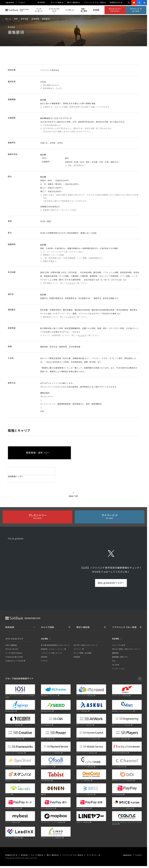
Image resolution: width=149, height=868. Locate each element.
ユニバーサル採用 (119, 645)
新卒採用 (41, 3)
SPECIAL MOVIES (12, 649)
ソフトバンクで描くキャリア (52, 653)
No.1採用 (116, 665)
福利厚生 (44, 657)
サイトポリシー (92, 855)
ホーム (8, 19)
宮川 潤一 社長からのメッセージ (86, 645)
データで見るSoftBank (14, 653)
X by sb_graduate (16, 539)
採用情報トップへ (16, 477)
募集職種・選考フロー (120, 657)
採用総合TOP (115, 3)
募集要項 (115, 653)
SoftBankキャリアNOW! (14, 661)
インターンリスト (119, 669)
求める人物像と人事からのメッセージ (126, 649)
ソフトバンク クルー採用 (94, 3)
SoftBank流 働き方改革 (14, 657)
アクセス (44, 661)
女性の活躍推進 (11, 645)
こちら (71, 283)
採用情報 (35, 19)
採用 (16, 19)
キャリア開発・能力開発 (83, 653)
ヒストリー (78, 649)
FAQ (114, 661)
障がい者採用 (72, 3)
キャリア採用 (56, 3)
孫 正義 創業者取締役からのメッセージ (55, 645)
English (22, 2)
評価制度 (77, 657)
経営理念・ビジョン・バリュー (53, 649)
